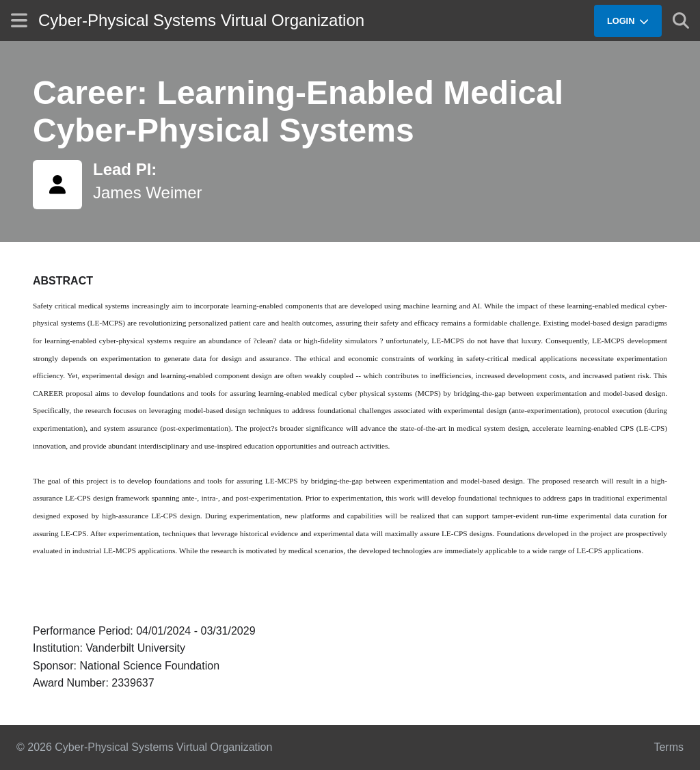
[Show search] (681, 21)
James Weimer (148, 192)
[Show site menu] (19, 20)
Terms (669, 747)
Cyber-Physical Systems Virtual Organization (201, 20)
